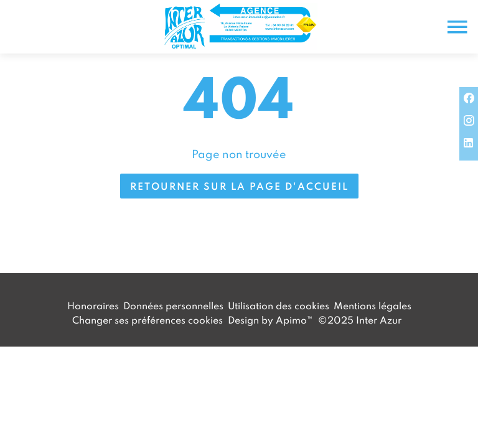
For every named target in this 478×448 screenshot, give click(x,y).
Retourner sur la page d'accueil (239, 186)
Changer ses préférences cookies (148, 320)
